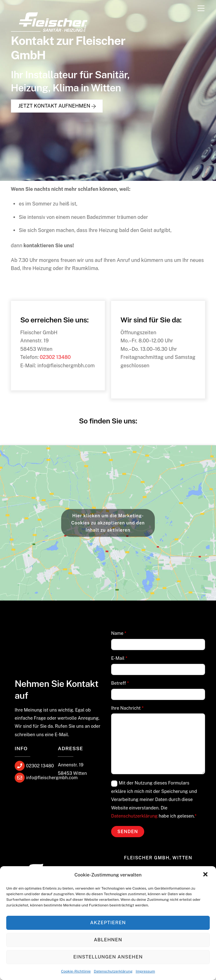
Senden (128, 832)
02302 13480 (55, 357)
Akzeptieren (108, 922)
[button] (206, 875)
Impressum (145, 971)
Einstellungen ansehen (108, 957)
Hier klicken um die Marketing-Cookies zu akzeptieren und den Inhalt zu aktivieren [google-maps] (108, 523)
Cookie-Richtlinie (76, 971)
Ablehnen (108, 940)
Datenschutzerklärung (113, 971)
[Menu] (201, 9)
